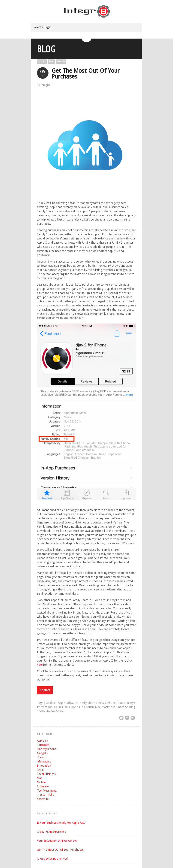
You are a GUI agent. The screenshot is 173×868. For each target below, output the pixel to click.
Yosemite (43, 799)
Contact (45, 690)
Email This (133, 718)
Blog (46, 49)
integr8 (131, 703)
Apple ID (51, 703)
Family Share (87, 703)
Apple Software (68, 703)
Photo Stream (46, 711)
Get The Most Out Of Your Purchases (86, 74)
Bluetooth (43, 745)
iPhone (73, 707)
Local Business (46, 774)
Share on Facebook (127, 718)
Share (60, 711)
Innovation (44, 766)
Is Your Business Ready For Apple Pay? (61, 823)
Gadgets (42, 753)
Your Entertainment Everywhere (57, 841)
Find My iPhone (106, 703)
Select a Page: (42, 27)
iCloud (42, 62)
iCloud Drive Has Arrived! (53, 859)
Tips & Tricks (45, 795)
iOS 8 (57, 707)
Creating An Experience (51, 832)
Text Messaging (47, 791)
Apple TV (42, 741)
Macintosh (109, 707)
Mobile (61, 62)
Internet (42, 707)
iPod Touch (86, 707)
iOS (50, 707)
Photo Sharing (126, 707)
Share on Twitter (121, 718)
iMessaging (44, 762)
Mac (51, 62)
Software (43, 786)
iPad (65, 707)
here (40, 665)
